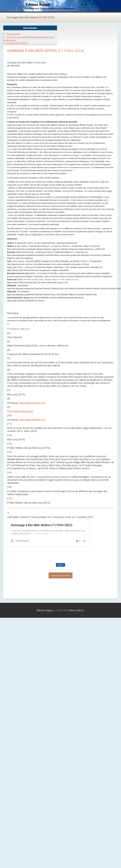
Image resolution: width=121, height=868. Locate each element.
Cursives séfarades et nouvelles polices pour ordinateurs (29, 39)
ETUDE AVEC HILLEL (17, 43)
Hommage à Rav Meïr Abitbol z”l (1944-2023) (30, 17)
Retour (60, 565)
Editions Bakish (76, 610)
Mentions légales (45, 610)
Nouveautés (13, 34)
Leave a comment (61, 575)
